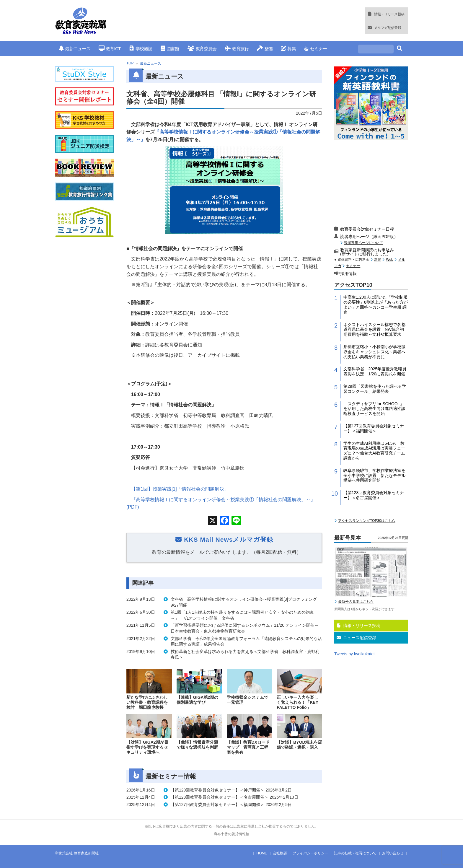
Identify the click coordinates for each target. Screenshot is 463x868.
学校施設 (140, 49)
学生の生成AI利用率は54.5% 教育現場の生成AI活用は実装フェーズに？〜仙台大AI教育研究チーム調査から (374, 451)
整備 (265, 49)
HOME (262, 853)
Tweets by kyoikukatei (354, 654)
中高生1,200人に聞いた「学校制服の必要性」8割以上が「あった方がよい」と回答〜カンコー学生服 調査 (376, 304)
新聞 (378, 260)
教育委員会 (202, 49)
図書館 (170, 49)
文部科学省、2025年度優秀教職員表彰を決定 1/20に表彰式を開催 (375, 371)
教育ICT (110, 49)
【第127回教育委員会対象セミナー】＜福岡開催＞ (374, 428)
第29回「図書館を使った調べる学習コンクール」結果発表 (375, 389)
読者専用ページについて (363, 243)
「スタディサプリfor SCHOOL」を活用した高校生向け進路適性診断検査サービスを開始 (374, 409)
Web (389, 260)
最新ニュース (75, 49)
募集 (288, 49)
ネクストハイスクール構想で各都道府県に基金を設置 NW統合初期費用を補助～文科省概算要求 (374, 330)
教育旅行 (237, 49)
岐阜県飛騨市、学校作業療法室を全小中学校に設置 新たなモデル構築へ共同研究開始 (374, 475)
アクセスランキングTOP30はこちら (367, 521)
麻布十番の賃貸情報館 (231, 834)
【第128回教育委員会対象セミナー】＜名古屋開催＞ (374, 495)
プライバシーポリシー (310, 853)
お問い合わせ (393, 853)
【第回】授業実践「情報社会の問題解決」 (180, 489)
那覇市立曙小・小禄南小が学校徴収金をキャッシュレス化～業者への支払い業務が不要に (374, 352)
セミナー (316, 49)
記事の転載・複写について (355, 853)
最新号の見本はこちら (356, 602)
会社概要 (280, 853)
